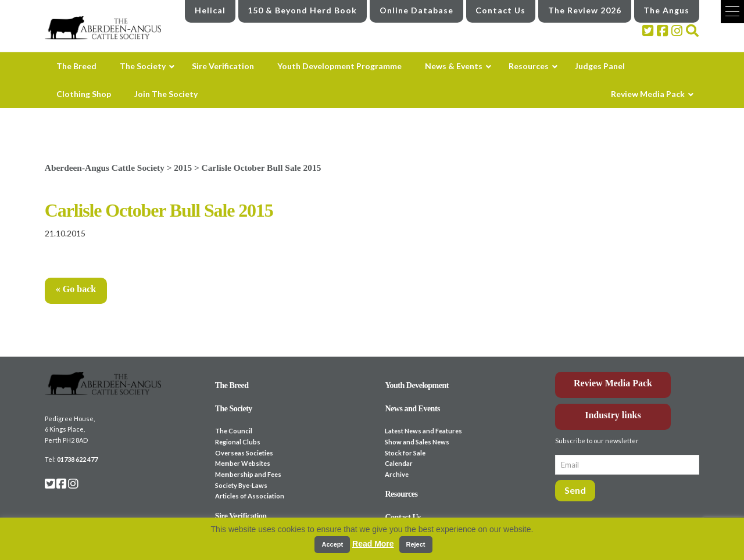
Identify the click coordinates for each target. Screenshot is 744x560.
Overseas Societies (244, 453)
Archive (397, 474)
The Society (234, 409)
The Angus (666, 10)
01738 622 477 (77, 459)
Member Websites (243, 463)
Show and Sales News (417, 442)
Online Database (416, 10)
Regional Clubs (238, 442)
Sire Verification (241, 516)
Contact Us (500, 10)
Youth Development (417, 385)
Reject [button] (416, 544)
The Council (234, 431)
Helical (210, 10)
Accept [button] (332, 544)
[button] (732, 12)
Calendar (399, 463)
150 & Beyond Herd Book (302, 10)
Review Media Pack (613, 383)
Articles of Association (250, 496)
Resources (401, 494)
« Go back (76, 289)
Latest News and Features (423, 431)
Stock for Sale (405, 453)
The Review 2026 (585, 10)
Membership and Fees (248, 474)
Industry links (613, 415)
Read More (373, 544)
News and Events (412, 409)
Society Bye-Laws (241, 485)
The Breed (232, 385)
